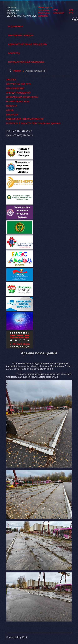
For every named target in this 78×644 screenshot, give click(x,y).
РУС (71, 13)
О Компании (16, 27)
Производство (15, 88)
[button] (75, 19)
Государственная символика (26, 62)
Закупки (11, 80)
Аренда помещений (18, 93)
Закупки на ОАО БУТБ (19, 84)
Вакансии (12, 115)
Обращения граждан (21, 35)
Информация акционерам (22, 97)
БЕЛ (71, 10)
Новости (12, 106)
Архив (10, 110)
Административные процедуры (28, 44)
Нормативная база (18, 102)
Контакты (14, 53)
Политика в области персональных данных (33, 123)
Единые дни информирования (25, 119)
